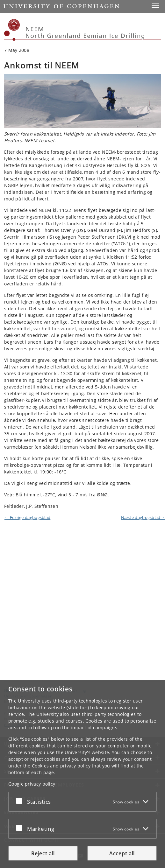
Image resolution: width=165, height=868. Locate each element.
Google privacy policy (32, 784)
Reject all (43, 853)
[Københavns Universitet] (12, 30)
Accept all (122, 853)
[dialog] (82, 774)
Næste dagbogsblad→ (143, 517)
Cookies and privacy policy (61, 766)
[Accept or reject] (21, 801)
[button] (155, 6)
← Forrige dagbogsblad (27, 517)
